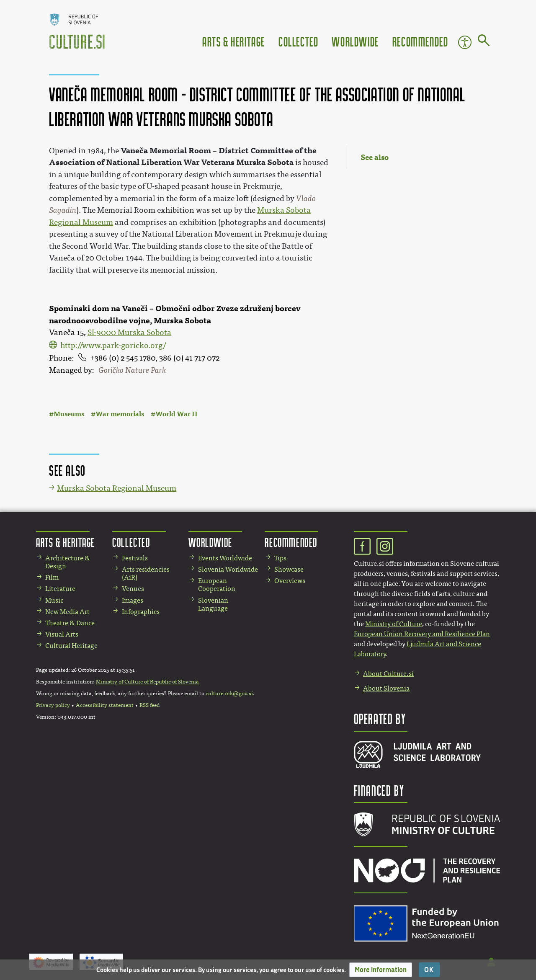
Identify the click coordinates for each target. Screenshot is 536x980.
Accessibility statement (105, 705)
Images (133, 600)
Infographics (141, 612)
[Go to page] (484, 42)
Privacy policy (53, 705)
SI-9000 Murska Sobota (129, 333)
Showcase (289, 569)
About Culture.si (388, 674)
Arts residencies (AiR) (146, 573)
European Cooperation (217, 585)
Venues (133, 589)
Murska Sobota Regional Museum (117, 488)
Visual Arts (62, 634)
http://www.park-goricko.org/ (113, 346)
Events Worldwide (225, 558)
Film (52, 577)
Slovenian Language (213, 604)
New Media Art (67, 612)
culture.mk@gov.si (229, 694)
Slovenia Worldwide (228, 569)
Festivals (135, 558)
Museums (69, 414)
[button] (381, 970)
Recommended (420, 41)
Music (54, 600)
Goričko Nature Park (132, 370)
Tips (280, 558)
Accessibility (465, 42)
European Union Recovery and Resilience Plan (422, 634)
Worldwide (355, 41)
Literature (60, 589)
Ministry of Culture (394, 624)
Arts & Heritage (234, 41)
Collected (298, 41)
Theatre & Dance (70, 623)
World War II (177, 414)
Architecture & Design (68, 562)
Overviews (290, 581)
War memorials (120, 414)
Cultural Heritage (71, 646)
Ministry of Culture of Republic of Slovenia (147, 682)
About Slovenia (386, 688)
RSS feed (149, 705)
